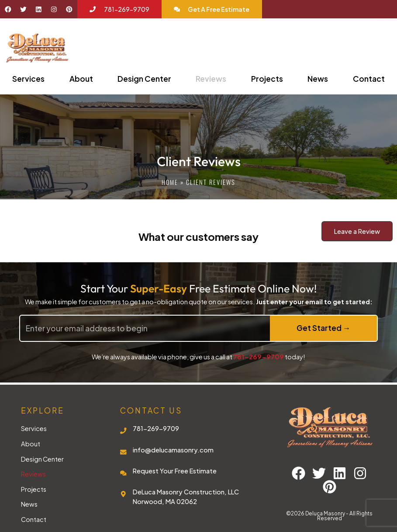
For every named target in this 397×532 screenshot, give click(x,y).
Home (170, 182)
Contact (369, 79)
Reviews (211, 79)
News (318, 79)
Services (28, 79)
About (81, 79)
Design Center (144, 79)
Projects (267, 79)
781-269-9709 (259, 357)
